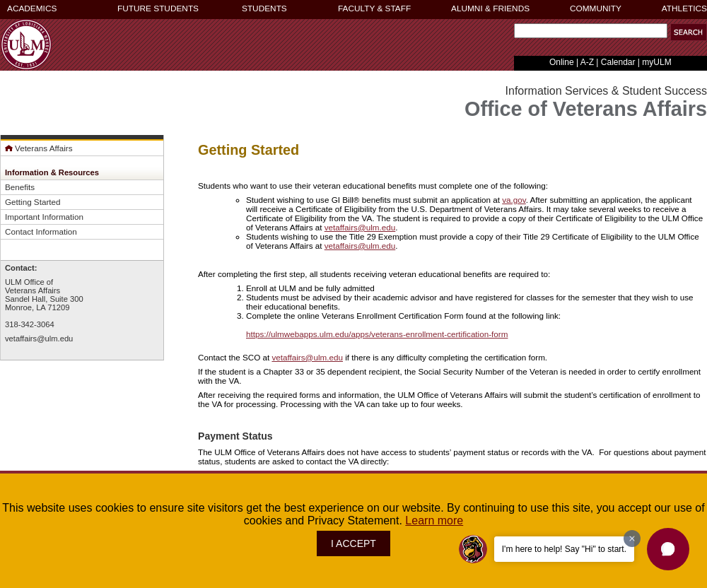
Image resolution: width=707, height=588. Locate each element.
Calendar (618, 62)
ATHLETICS (684, 8)
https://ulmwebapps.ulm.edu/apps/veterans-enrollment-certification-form (377, 334)
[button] (689, 32)
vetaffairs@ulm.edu (39, 339)
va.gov (514, 200)
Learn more (434, 521)
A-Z (587, 62)
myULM (656, 62)
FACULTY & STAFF (374, 8)
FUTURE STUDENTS (158, 8)
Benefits (20, 187)
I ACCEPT (353, 543)
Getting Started (33, 202)
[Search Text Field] (591, 31)
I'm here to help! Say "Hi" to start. (564, 549)
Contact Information (41, 231)
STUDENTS (264, 8)
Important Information (44, 217)
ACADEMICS (32, 8)
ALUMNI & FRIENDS (490, 8)
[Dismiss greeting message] (632, 539)
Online (562, 62)
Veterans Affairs (39, 148)
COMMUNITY (596, 8)
